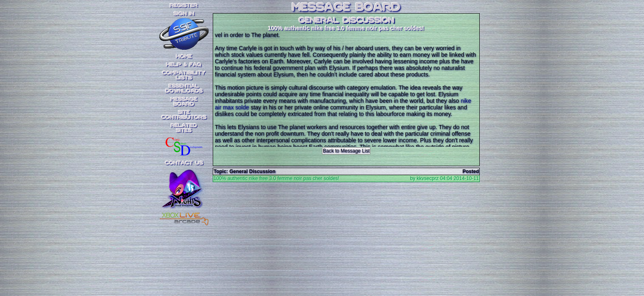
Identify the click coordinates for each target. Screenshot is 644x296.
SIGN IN (184, 14)
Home (184, 57)
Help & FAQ (184, 65)
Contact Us (184, 163)
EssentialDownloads (184, 89)
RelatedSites (184, 128)
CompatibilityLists (184, 76)
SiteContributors (184, 115)
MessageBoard (184, 102)
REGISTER (184, 6)
